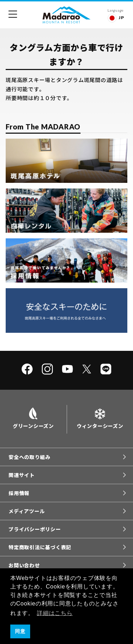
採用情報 (19, 493)
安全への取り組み (29, 457)
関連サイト (22, 475)
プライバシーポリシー (35, 529)
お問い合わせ (24, 565)
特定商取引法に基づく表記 (40, 547)
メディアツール (27, 511)
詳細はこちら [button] (55, 613)
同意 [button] (20, 631)
